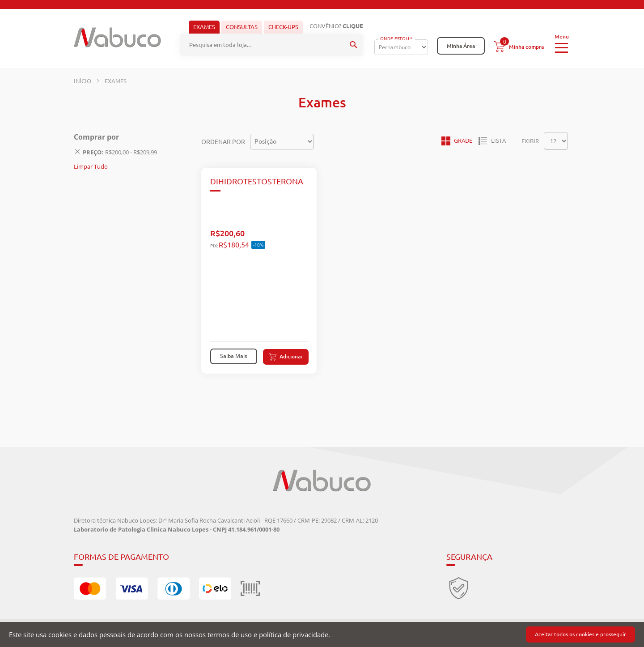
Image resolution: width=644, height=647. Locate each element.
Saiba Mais (234, 356)
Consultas (242, 27)
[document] (322, 634)
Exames (204, 27)
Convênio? (336, 26)
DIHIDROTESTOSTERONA (257, 181)
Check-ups (283, 27)
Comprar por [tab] (96, 137)
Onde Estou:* (396, 39)
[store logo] (117, 37)
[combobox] (271, 45)
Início (83, 81)
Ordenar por (223, 141)
